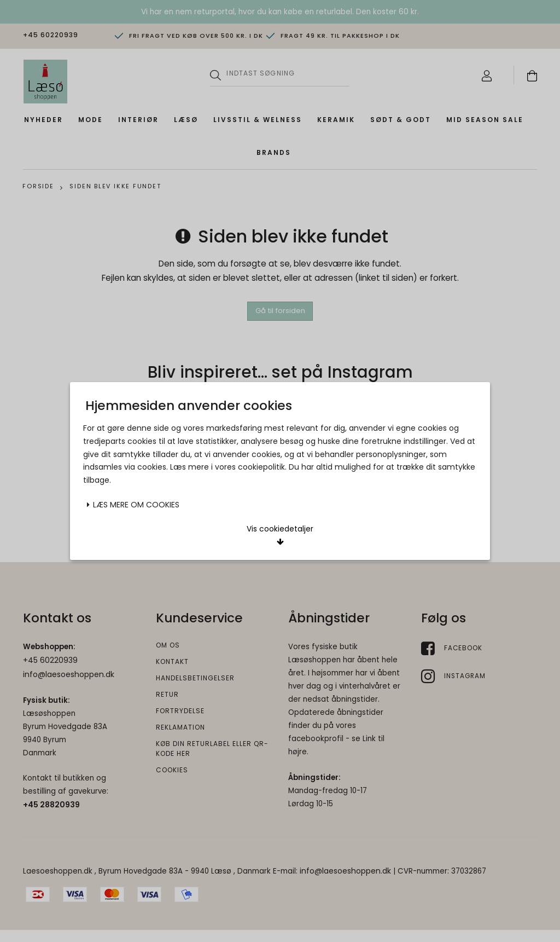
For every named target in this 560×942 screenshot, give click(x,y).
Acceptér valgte (220, 467)
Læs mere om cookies (133, 431)
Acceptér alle (340, 467)
